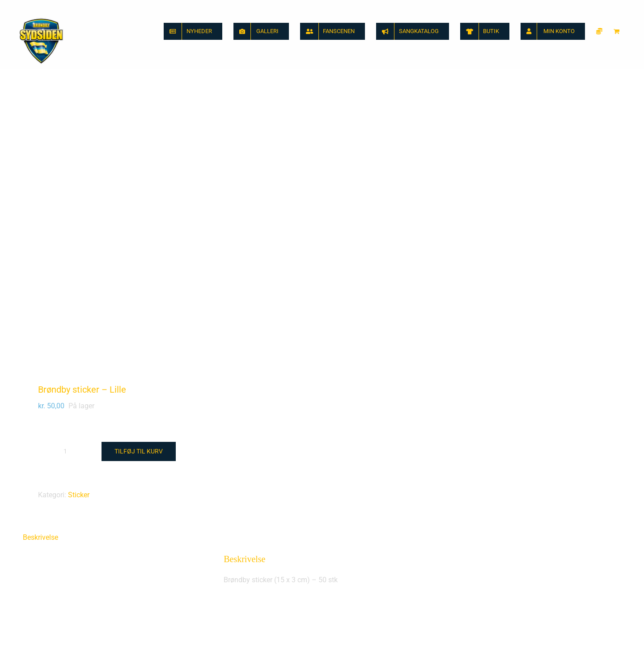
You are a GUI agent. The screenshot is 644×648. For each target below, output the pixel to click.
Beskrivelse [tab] (40, 252)
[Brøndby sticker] (479, 496)
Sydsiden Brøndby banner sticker (74, 623)
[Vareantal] (65, 166)
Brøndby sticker (359, 623)
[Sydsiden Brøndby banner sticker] (165, 496)
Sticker (79, 210)
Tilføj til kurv (139, 166)
